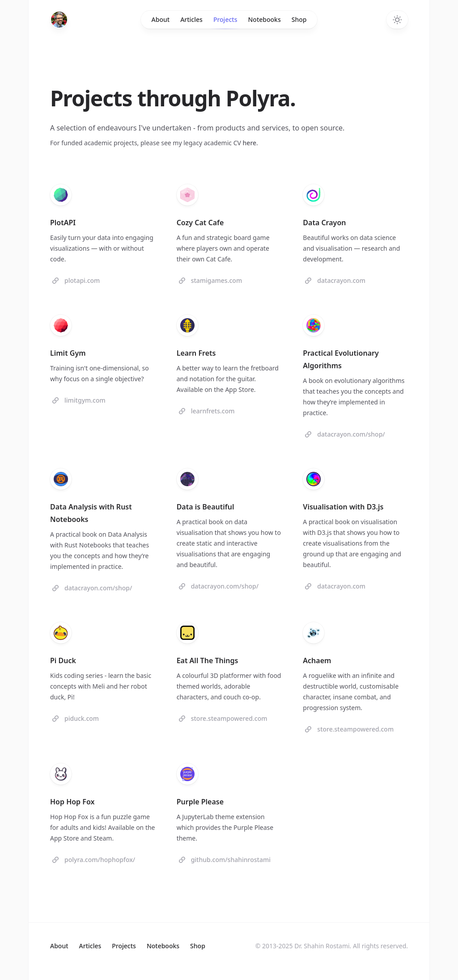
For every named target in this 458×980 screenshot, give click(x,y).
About (161, 19)
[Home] (59, 20)
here (250, 143)
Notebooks (264, 19)
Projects (225, 22)
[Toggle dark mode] (397, 20)
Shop (299, 19)
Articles (191, 19)
